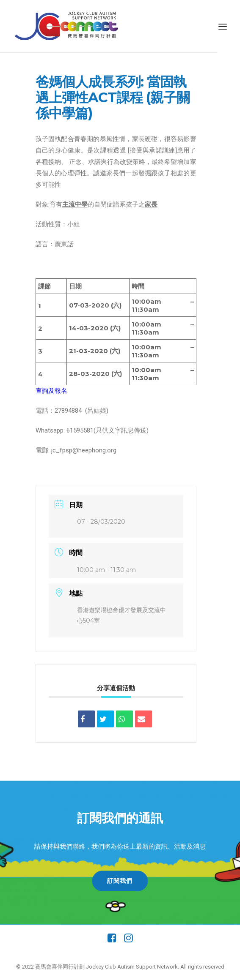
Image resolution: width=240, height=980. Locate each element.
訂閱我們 (120, 881)
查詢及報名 (51, 391)
